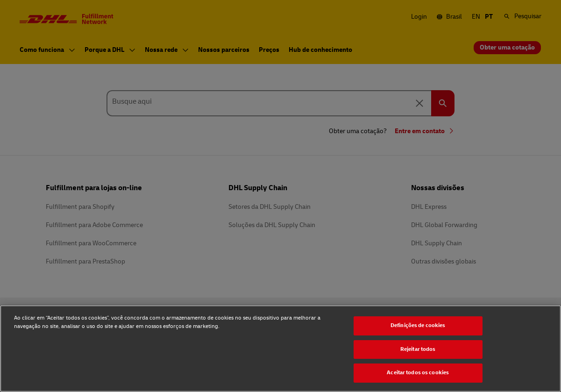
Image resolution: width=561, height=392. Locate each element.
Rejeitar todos (418, 349)
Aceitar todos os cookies (418, 373)
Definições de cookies (418, 325)
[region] (280, 349)
